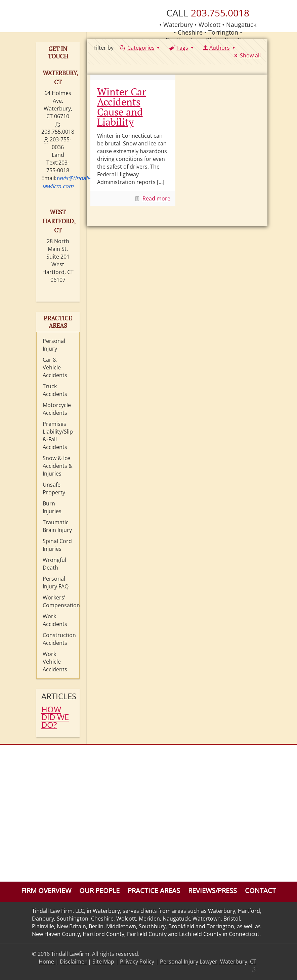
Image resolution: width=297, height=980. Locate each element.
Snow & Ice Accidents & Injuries (58, 466)
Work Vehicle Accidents (55, 662)
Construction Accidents (59, 639)
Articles (58, 696)
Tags (182, 48)
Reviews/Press (213, 890)
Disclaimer (73, 962)
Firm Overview (46, 890)
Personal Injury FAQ (56, 583)
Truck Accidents (55, 390)
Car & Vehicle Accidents (55, 367)
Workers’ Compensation (59, 601)
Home (47, 962)
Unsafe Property (54, 488)
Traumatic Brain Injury (57, 526)
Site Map (103, 962)
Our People (99, 890)
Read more (156, 198)
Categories (140, 48)
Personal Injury (54, 345)
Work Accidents (55, 620)
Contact (260, 890)
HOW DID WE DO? (55, 717)
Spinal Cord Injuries (57, 545)
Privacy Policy (137, 962)
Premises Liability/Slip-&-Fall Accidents (59, 435)
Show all (246, 55)
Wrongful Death (54, 564)
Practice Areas (154, 890)
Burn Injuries (52, 507)
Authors (220, 48)
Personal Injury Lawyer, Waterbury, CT (208, 962)
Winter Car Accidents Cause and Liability (122, 107)
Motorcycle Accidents (57, 409)
